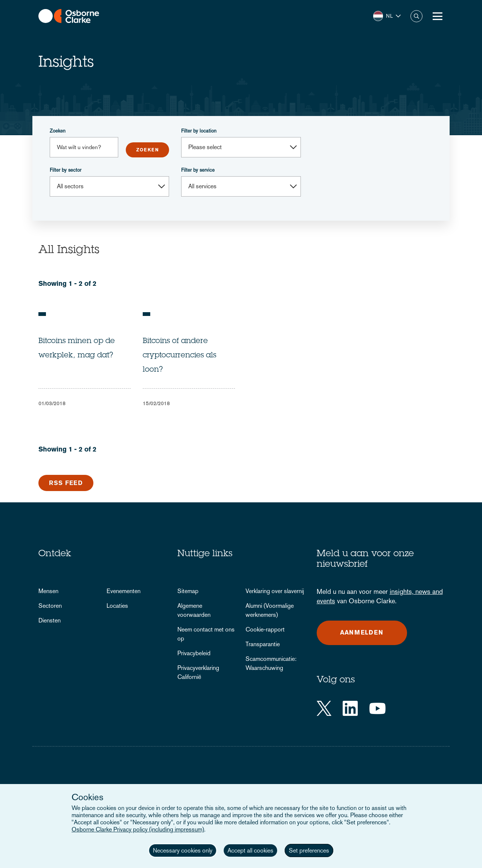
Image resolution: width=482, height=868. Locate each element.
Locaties (117, 606)
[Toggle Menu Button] (438, 16)
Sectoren (50, 606)
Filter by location (199, 131)
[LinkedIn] (350, 708)
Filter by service (198, 170)
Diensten (50, 620)
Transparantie (263, 644)
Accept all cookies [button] (250, 850)
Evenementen (124, 591)
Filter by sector (66, 170)
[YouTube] (378, 708)
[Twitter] (324, 708)
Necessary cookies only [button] (183, 850)
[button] (387, 16)
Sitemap (188, 591)
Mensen (48, 591)
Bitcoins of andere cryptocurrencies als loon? (179, 356)
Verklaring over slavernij (275, 591)
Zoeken (58, 131)
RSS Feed (66, 483)
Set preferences (309, 850)
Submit (147, 150)
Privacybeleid (194, 653)
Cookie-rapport (265, 629)
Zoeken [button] (416, 16)
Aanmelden (362, 632)
